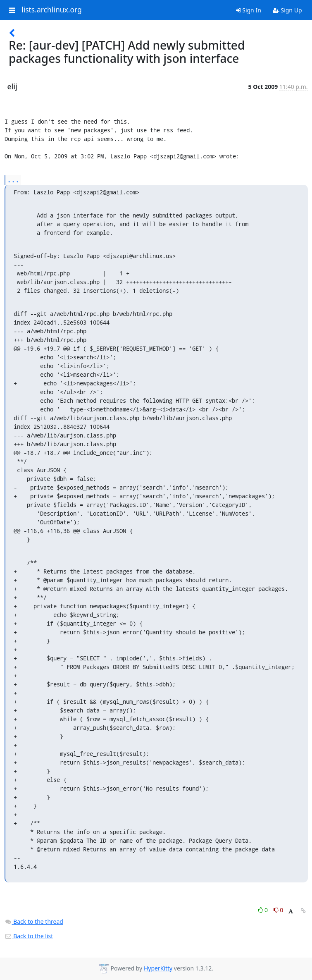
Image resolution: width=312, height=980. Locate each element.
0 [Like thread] (263, 910)
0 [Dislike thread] (279, 910)
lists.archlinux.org (52, 10)
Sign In (249, 10)
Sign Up (287, 10)
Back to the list (29, 936)
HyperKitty (158, 968)
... (13, 180)
